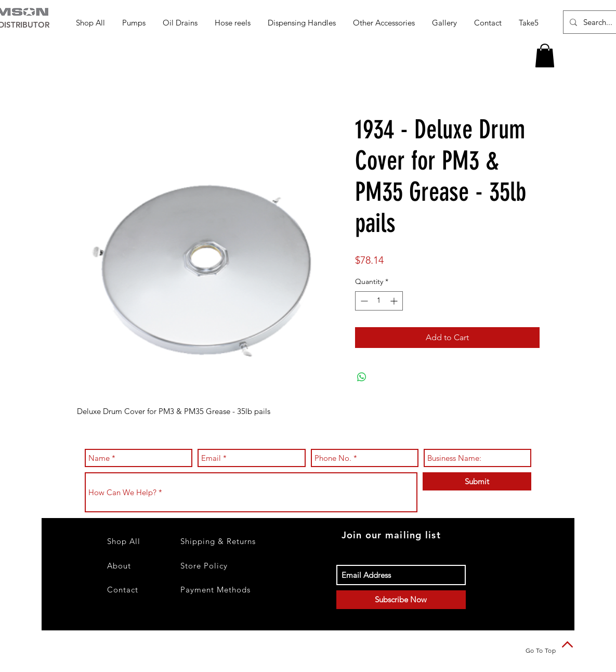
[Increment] (395, 301)
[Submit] (477, 481)
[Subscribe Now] (401, 600)
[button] (135, 23)
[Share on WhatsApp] (362, 377)
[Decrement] (363, 301)
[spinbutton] (379, 301)
